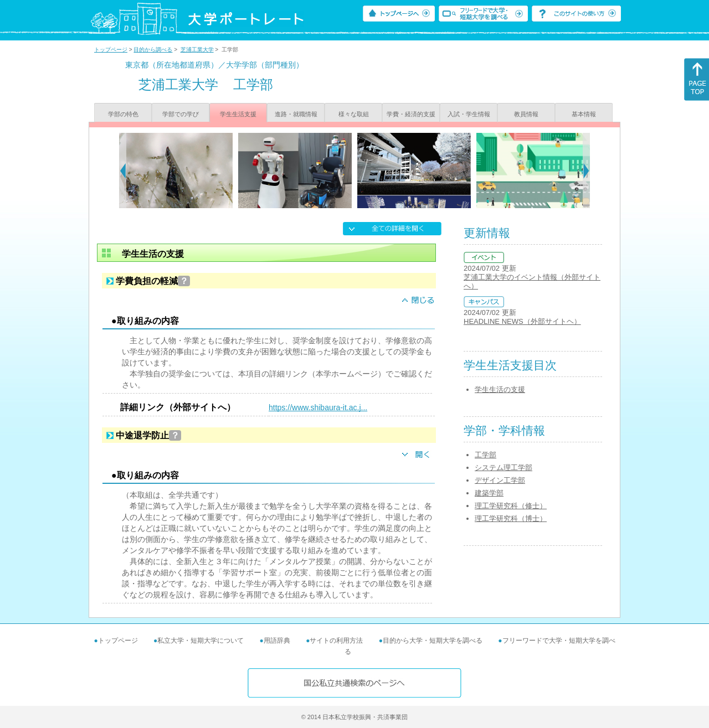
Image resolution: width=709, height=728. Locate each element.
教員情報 (526, 114)
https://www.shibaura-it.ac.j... (318, 407)
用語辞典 (277, 641)
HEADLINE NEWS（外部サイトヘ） (522, 321)
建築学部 (489, 493)
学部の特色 (123, 114)
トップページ (111, 50)
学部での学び (181, 114)
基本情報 (584, 114)
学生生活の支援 (500, 389)
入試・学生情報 (469, 114)
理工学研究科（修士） (511, 506)
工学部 (485, 455)
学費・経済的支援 (411, 114)
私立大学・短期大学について (201, 641)
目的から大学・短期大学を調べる (433, 641)
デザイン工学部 (500, 480)
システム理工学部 (504, 468)
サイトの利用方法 (336, 641)
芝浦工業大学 (197, 50)
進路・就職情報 (296, 114)
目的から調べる (153, 50)
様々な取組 (354, 114)
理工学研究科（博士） (511, 518)
